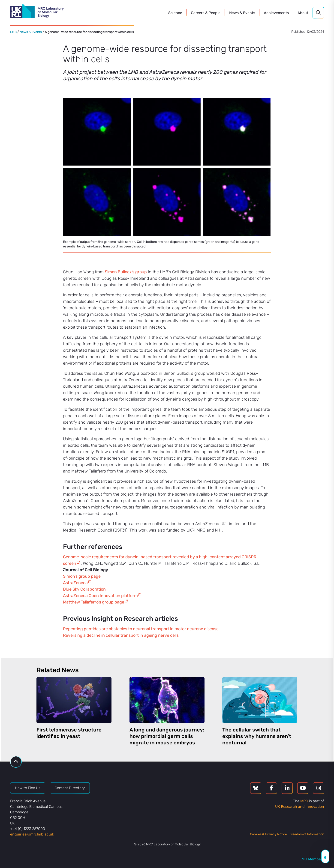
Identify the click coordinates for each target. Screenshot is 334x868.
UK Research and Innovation (300, 807)
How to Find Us (28, 788)
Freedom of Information (307, 834)
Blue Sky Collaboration (84, 589)
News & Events (31, 32)
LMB (13, 32)
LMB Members (312, 859)
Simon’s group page (82, 576)
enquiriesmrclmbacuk (32, 834)
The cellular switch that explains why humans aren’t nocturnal (257, 736)
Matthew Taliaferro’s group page (94, 602)
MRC (304, 801)
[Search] (318, 13)
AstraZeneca (75, 583)
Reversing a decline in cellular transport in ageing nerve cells (121, 635)
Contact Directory (70, 788)
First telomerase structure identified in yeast (69, 733)
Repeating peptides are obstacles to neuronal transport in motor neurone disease (141, 629)
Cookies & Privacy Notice (268, 834)
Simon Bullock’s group (126, 272)
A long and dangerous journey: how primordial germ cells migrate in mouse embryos (167, 736)
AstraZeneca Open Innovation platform (100, 596)
